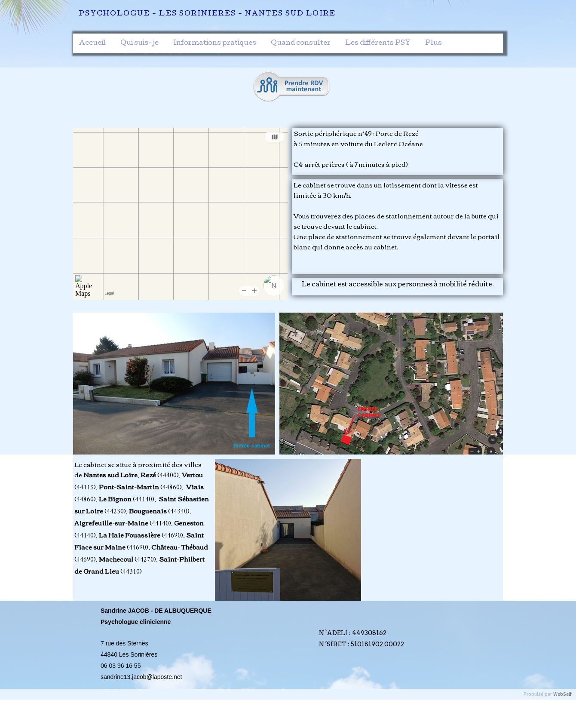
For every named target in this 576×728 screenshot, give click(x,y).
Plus (434, 43)
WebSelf (562, 694)
